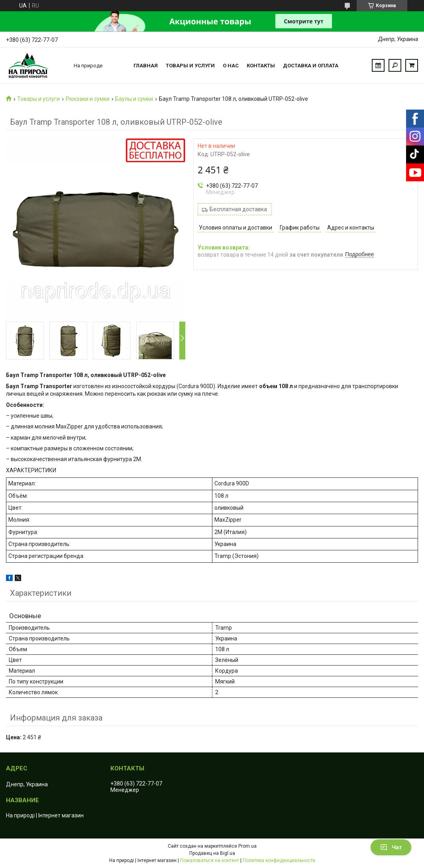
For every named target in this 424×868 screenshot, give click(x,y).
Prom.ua (247, 846)
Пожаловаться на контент (210, 860)
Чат (391, 847)
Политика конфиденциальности (279, 860)
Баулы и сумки (134, 99)
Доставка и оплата (311, 66)
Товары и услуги (190, 66)
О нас (231, 66)
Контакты (261, 66)
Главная (146, 66)
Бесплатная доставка (238, 209)
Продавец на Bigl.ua (212, 853)
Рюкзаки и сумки (88, 99)
